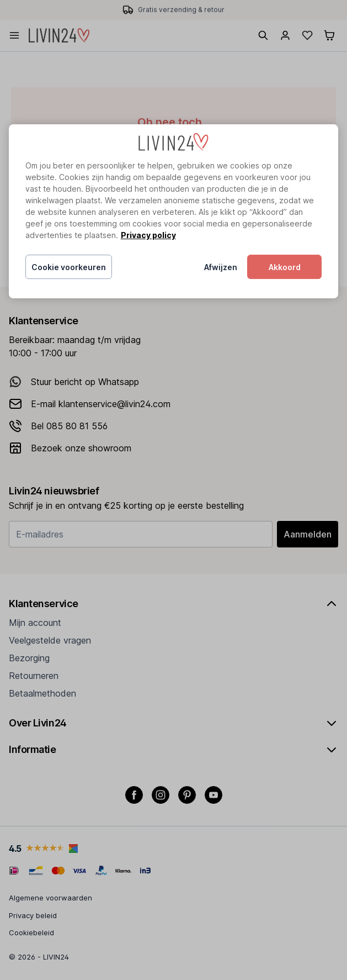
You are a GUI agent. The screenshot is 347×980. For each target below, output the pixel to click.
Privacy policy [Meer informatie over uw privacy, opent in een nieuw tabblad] (148, 235)
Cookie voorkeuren (69, 267)
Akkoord (285, 267)
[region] (174, 211)
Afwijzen (221, 267)
